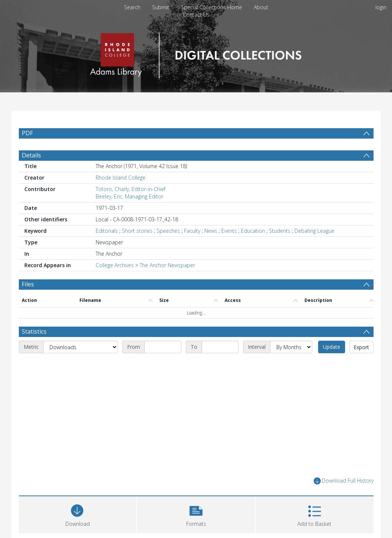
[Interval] (291, 365)
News (211, 248)
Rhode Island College (121, 195)
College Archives (115, 283)
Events (229, 248)
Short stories (137, 248)
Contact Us (196, 15)
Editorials (107, 248)
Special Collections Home (212, 7)
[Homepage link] (196, 53)
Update (332, 365)
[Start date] (163, 365)
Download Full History (344, 499)
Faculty (192, 248)
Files (28, 302)
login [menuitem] (381, 7)
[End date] (220, 365)
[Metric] (81, 365)
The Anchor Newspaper (167, 283)
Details (31, 173)
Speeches (168, 248)
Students (280, 248)
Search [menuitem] (132, 7)
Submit (161, 7)
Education (253, 248)
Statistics (34, 349)
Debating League (314, 248)
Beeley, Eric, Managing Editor (129, 214)
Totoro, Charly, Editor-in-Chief (131, 207)
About (261, 7)
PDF (27, 133)
